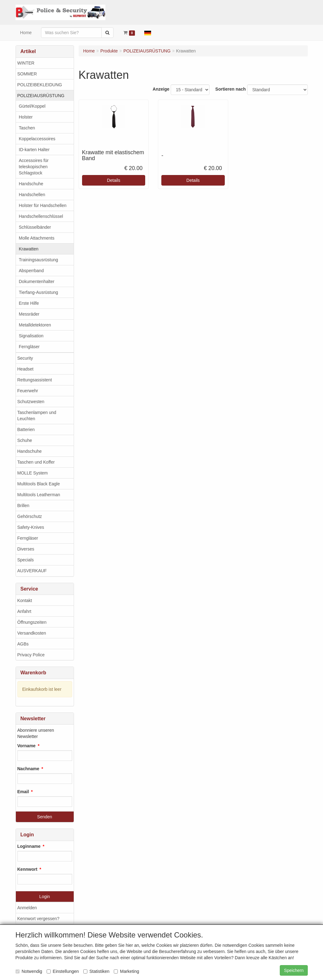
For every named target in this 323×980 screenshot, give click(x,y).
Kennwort (28, 869)
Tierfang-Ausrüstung (39, 292)
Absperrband (31, 271)
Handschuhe (31, 184)
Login (44, 897)
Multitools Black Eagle (39, 484)
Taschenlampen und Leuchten (37, 416)
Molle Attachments (37, 238)
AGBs (23, 644)
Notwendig (29, 971)
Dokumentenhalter (37, 281)
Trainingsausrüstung (39, 260)
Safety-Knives (31, 527)
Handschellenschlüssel (41, 216)
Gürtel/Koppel (32, 106)
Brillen (23, 506)
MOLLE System (33, 473)
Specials (26, 560)
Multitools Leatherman (39, 495)
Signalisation (31, 336)
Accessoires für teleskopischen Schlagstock (34, 167)
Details (114, 180)
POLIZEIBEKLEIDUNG (40, 85)
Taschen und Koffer (36, 462)
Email (23, 792)
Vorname (27, 746)
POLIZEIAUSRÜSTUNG (41, 96)
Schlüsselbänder (35, 227)
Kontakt (25, 600)
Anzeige (161, 89)
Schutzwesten (31, 402)
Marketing (126, 971)
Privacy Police (31, 655)
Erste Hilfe (29, 303)
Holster (26, 117)
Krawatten (29, 249)
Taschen (27, 128)
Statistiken (97, 971)
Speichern (294, 970)
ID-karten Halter (34, 150)
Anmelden (27, 908)
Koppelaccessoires (37, 139)
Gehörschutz (30, 516)
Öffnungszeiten (32, 622)
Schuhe (25, 440)
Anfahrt (24, 611)
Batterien (26, 429)
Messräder (29, 314)
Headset (25, 369)
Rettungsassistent (35, 380)
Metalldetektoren (35, 325)
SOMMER (27, 74)
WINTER (26, 63)
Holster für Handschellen (43, 205)
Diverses (26, 549)
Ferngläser (29, 347)
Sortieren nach (231, 89)
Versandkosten (32, 633)
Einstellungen (63, 971)
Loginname (29, 846)
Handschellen (32, 195)
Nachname (28, 769)
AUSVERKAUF (32, 571)
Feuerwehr (28, 391)
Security (25, 358)
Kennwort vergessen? (38, 919)
